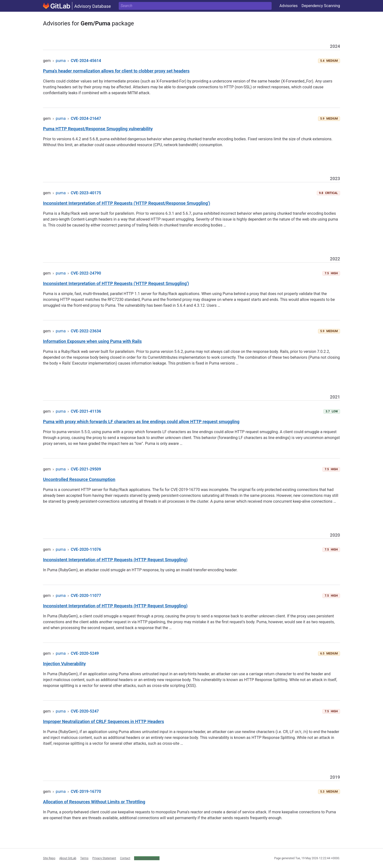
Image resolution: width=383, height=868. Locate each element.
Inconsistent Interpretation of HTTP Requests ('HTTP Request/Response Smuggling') (127, 203)
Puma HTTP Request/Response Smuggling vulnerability (98, 129)
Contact (125, 858)
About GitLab (68, 858)
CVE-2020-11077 (86, 596)
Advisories (289, 6)
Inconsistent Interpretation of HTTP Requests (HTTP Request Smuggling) (115, 560)
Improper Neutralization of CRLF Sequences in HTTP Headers (103, 721)
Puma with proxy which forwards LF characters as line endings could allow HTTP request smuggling (141, 422)
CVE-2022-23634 (86, 331)
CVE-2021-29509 (86, 469)
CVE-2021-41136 (86, 411)
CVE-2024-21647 (86, 118)
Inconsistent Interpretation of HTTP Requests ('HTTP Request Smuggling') (116, 283)
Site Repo (49, 858)
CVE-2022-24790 (86, 273)
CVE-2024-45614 (86, 61)
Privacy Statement (104, 858)
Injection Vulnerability (64, 664)
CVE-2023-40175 (86, 193)
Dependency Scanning (321, 6)
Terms (84, 858)
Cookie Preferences (147, 858)
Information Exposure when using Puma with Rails (92, 341)
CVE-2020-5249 (85, 653)
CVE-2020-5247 (85, 711)
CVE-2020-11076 (86, 549)
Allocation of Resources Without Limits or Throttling (94, 802)
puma (61, 61)
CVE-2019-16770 (86, 791)
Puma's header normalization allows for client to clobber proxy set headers (116, 71)
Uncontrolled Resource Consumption (79, 479)
